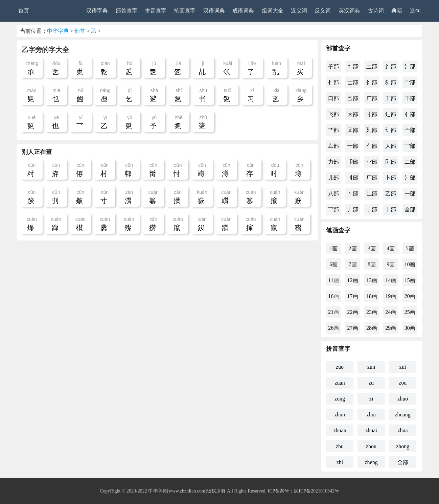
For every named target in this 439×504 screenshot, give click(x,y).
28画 (372, 328)
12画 (353, 280)
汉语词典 (214, 11)
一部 (410, 194)
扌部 (333, 82)
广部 (372, 98)
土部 (372, 66)
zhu (340, 446)
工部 (391, 98)
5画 (410, 248)
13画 (372, 280)
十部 (353, 146)
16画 (333, 296)
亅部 (372, 210)
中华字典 (58, 31)
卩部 (353, 162)
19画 (391, 296)
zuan (340, 383)
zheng (371, 462)
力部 (333, 162)
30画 (410, 328)
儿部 (333, 178)
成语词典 (243, 11)
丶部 (353, 194)
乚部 (372, 194)
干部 (410, 98)
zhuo (403, 399)
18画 (372, 296)
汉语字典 (97, 11)
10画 (410, 264)
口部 (333, 98)
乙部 (391, 194)
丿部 (353, 210)
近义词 (299, 11)
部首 (80, 31)
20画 (410, 296)
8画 (372, 264)
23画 (372, 312)
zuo (340, 367)
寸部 (372, 114)
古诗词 (376, 11)
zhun (340, 415)
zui (403, 367)
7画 (353, 264)
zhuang (403, 415)
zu (371, 383)
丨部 (391, 210)
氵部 (410, 66)
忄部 (353, 66)
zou (403, 383)
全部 (410, 210)
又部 (353, 130)
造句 (415, 11)
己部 (353, 98)
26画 (333, 328)
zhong (403, 446)
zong (340, 399)
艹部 (333, 130)
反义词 (323, 11)
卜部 (391, 178)
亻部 (372, 146)
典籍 (397, 11)
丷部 (372, 162)
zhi (340, 462)
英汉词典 (349, 11)
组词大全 (273, 11)
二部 (410, 162)
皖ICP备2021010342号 (317, 491)
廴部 (372, 130)
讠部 (391, 130)
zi (371, 399)
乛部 (333, 210)
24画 (391, 312)
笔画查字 (185, 11)
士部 (353, 82)
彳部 (410, 114)
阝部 (391, 162)
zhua (403, 430)
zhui (371, 415)
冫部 (410, 178)
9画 (391, 264)
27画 (353, 328)
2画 (353, 248)
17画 (353, 296)
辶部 (391, 114)
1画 (333, 248)
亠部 (410, 130)
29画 (391, 328)
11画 (333, 280)
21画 (333, 312)
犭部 (391, 82)
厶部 (333, 146)
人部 (391, 146)
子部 (333, 66)
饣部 (372, 82)
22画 (353, 312)
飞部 (333, 114)
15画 (410, 280)
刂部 (353, 178)
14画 (391, 280)
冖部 (410, 146)
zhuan (340, 430)
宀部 (410, 82)
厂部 (372, 178)
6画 (333, 264)
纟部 (391, 66)
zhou (371, 446)
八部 (333, 194)
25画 (410, 312)
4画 (391, 248)
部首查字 (126, 11)
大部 (353, 114)
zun (371, 367)
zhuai (371, 430)
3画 (372, 248)
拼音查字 (156, 11)
